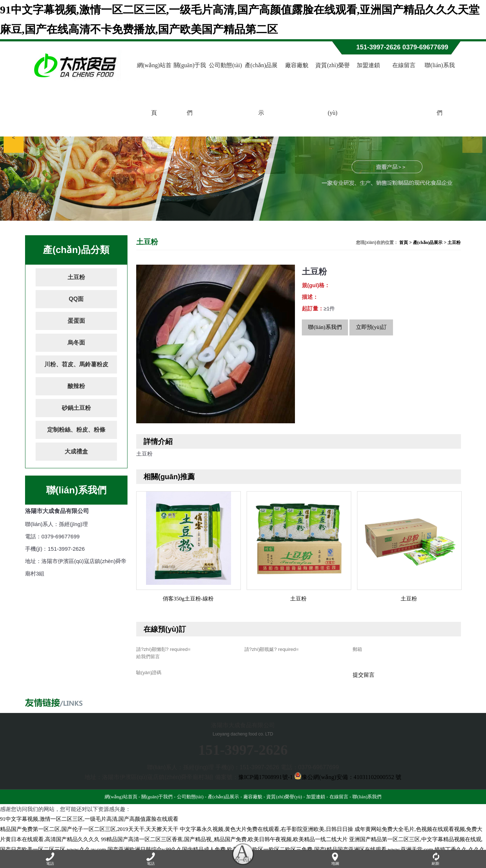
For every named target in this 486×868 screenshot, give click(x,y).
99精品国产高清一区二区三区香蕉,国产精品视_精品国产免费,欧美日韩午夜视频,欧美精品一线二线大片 (224, 843)
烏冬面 (76, 343)
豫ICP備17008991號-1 (266, 780)
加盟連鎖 (368, 65)
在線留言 (404, 65)
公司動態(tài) (225, 65)
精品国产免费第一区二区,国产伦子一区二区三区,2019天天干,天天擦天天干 (89, 832)
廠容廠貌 (297, 65)
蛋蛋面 (76, 321)
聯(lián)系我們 (440, 89)
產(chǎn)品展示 (261, 89)
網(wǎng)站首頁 (154, 89)
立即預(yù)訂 (371, 327)
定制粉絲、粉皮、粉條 (76, 430)
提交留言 (364, 678)
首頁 (404, 243)
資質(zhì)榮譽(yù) (332, 89)
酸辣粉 (76, 386)
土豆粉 (76, 277)
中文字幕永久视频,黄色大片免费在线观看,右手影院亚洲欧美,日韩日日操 (266, 832)
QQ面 (76, 299)
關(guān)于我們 (190, 89)
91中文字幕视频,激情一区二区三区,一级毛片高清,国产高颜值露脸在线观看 (89, 822)
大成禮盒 (76, 451)
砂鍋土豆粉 (76, 408)
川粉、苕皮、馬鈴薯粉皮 (76, 364)
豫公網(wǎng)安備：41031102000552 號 (348, 780)
